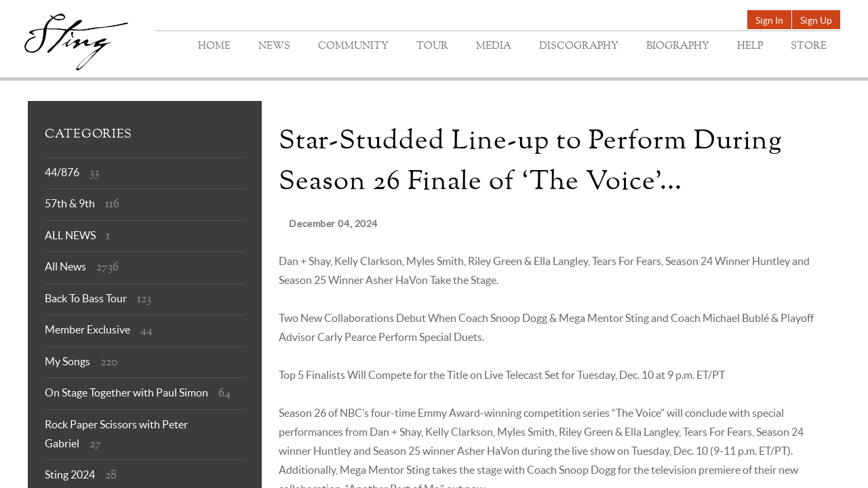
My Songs (67, 361)
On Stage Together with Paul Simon (126, 392)
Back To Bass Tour (86, 298)
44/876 (62, 172)
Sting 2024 (70, 474)
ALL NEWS (70, 235)
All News (65, 266)
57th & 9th (70, 203)
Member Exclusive (87, 329)
